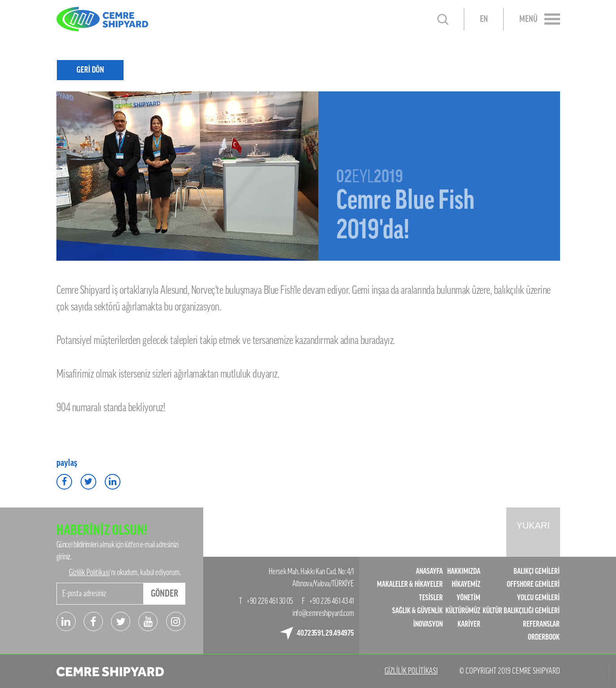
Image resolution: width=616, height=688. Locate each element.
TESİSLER (431, 598)
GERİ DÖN (90, 70)
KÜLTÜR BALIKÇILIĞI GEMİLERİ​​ (521, 611)
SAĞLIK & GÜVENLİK (417, 611)
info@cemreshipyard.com (323, 613)
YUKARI (533, 525)
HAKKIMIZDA (464, 571)
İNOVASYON (428, 624)
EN (484, 19)
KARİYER (469, 624)
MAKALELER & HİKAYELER (410, 584)
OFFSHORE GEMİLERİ (533, 584)
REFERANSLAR (541, 624)
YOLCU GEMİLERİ (538, 598)
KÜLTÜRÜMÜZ (463, 611)
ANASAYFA (429, 571)
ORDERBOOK (544, 637)
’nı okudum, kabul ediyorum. (125, 572)
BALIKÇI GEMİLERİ (537, 571)
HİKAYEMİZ (466, 584)
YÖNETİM (468, 598)
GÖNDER (165, 593)
